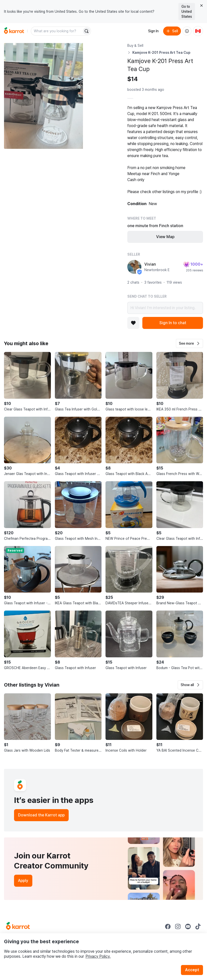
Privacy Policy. (98, 956)
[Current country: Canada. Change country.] (198, 31)
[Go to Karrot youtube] (188, 926)
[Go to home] (14, 31)
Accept (192, 970)
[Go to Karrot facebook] (168, 926)
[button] (189, 343)
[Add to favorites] (133, 323)
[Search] (86, 31)
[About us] (187, 31)
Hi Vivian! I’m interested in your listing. (165, 308)
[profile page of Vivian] (134, 267)
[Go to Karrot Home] (18, 926)
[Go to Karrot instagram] (178, 926)
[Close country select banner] (201, 6)
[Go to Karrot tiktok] (198, 926)
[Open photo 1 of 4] (43, 96)
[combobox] (57, 31)
